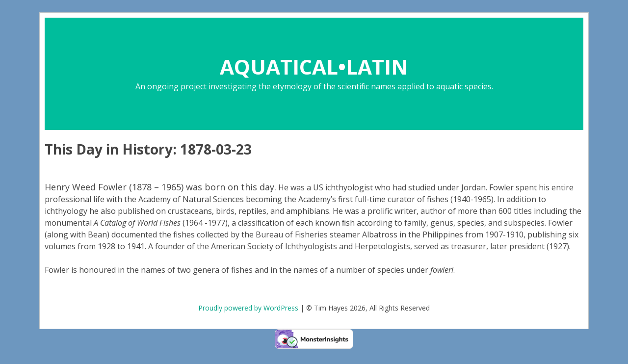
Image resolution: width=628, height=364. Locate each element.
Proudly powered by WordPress (248, 308)
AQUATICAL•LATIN (314, 66)
